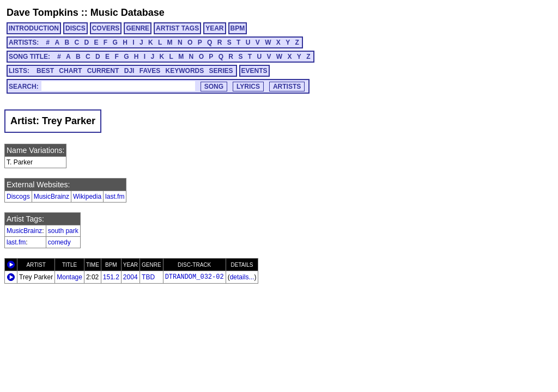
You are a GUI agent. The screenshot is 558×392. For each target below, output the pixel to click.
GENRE (138, 28)
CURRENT (103, 71)
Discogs (18, 197)
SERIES (221, 71)
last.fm (115, 197)
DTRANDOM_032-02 (195, 277)
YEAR (214, 28)
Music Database (128, 13)
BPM (238, 28)
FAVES (150, 71)
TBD (148, 277)
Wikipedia (87, 197)
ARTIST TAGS (177, 28)
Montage (69, 277)
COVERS (106, 28)
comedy (59, 242)
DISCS (75, 28)
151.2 (111, 277)
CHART (70, 71)
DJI (129, 71)
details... (242, 277)
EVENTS (254, 71)
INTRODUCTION (34, 28)
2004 (131, 277)
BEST (45, 71)
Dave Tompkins (43, 13)
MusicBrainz (51, 197)
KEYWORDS (185, 71)
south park (63, 231)
